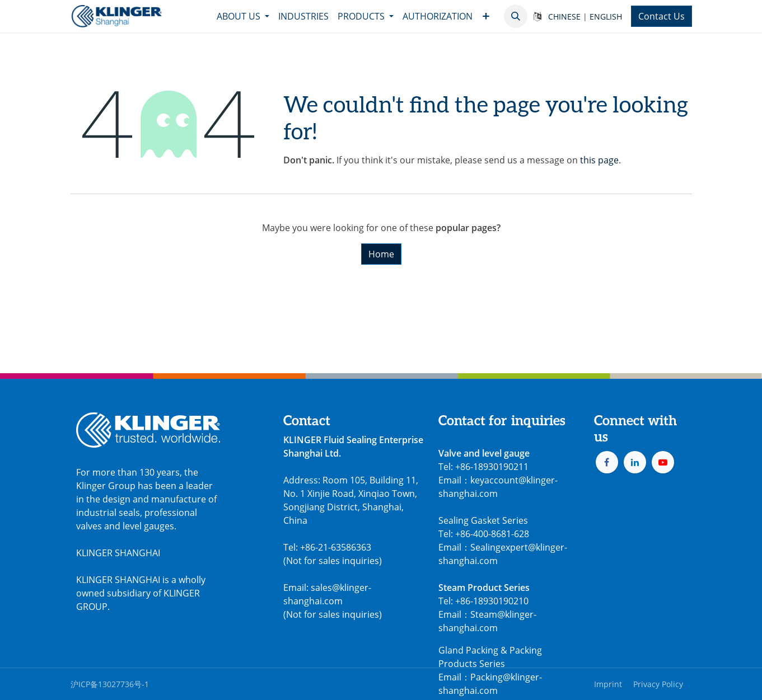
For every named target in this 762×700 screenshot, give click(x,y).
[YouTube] (663, 462)
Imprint (608, 684)
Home (381, 254)
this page (599, 160)
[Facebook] (607, 462)
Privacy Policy (658, 684)
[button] (516, 16)
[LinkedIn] (635, 462)
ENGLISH (606, 17)
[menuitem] (243, 16)
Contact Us (662, 16)
